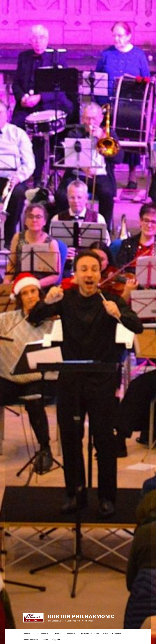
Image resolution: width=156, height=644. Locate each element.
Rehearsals (72, 634)
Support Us (57, 640)
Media (45, 640)
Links (105, 634)
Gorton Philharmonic (81, 616)
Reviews (58, 634)
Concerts (28, 634)
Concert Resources (30, 640)
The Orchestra (43, 634)
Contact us (117, 634)
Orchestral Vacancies (90, 634)
